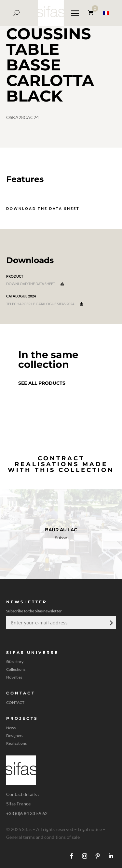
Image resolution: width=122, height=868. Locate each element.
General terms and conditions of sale (43, 837)
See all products (42, 383)
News (11, 728)
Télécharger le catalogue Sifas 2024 (45, 304)
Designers (15, 736)
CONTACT (15, 703)
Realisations (16, 743)
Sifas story (15, 662)
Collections (16, 669)
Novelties (14, 677)
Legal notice (90, 829)
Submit (111, 623)
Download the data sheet (43, 208)
